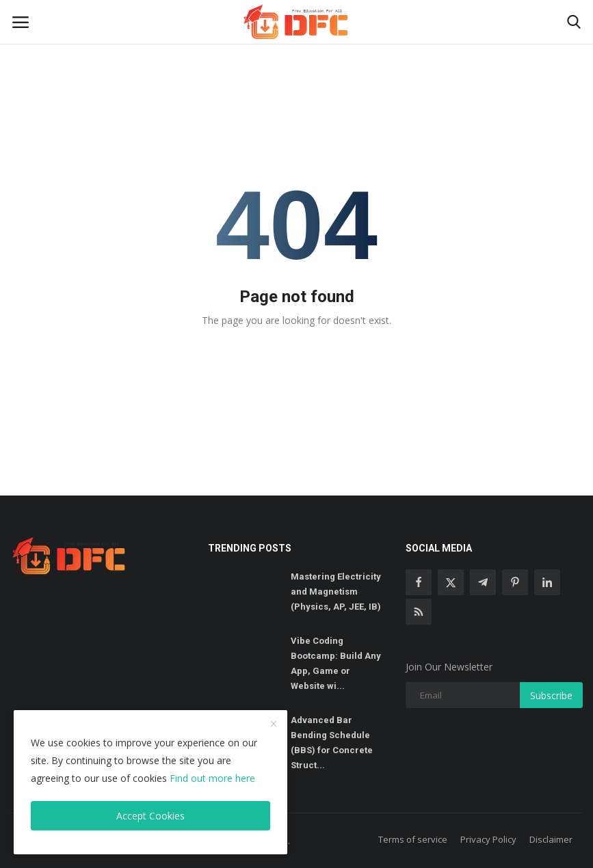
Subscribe (551, 695)
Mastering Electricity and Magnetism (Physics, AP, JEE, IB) (336, 592)
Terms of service (413, 839)
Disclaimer (551, 839)
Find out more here (212, 778)
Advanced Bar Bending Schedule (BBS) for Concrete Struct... (332, 743)
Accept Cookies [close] (150, 816)
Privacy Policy (488, 839)
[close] (274, 724)
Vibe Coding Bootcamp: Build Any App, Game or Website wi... (336, 663)
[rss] (419, 612)
